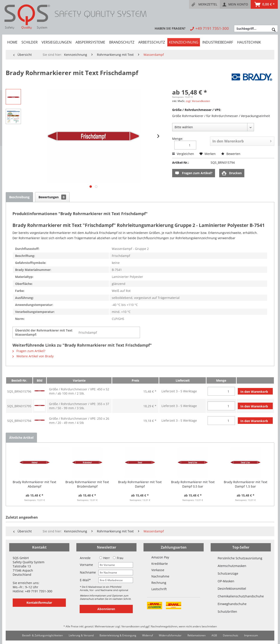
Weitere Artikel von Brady (33, 356)
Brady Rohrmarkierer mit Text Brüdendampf (87, 484)
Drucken (232, 173)
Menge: (178, 139)
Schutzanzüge (228, 573)
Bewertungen (52, 197)
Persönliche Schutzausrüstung (240, 558)
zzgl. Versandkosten (198, 101)
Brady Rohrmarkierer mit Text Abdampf (34, 484)
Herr (105, 558)
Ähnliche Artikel (21, 438)
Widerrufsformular (170, 635)
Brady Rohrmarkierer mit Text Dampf (140, 484)
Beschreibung (19, 197)
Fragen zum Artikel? (194, 173)
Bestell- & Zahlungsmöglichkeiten (42, 635)
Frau (118, 558)
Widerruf (148, 635)
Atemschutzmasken (232, 566)
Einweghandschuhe (232, 604)
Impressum (251, 635)
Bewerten (231, 154)
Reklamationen (197, 635)
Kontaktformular (39, 603)
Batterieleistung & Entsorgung (118, 635)
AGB (214, 635)
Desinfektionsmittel (232, 589)
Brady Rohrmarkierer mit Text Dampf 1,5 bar (246, 484)
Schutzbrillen (227, 612)
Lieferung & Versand (81, 635)
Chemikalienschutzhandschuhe (241, 596)
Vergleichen (183, 154)
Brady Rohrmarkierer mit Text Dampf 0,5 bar (193, 484)
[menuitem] (204, 4)
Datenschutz (231, 635)
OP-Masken (226, 581)
